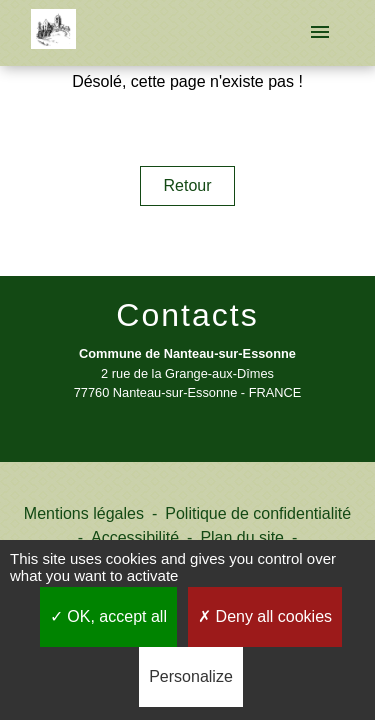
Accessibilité (135, 537)
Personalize (191, 676)
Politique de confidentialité (258, 513)
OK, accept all (108, 616)
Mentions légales (84, 513)
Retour (187, 185)
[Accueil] (53, 33)
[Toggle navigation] (320, 33)
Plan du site (242, 537)
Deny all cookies (265, 616)
